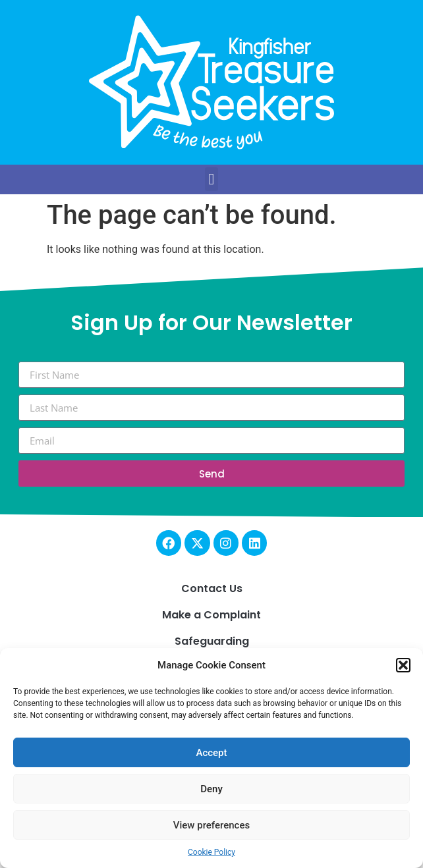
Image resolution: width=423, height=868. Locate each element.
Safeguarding (212, 641)
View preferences (211, 825)
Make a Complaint (211, 615)
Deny (211, 789)
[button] (403, 665)
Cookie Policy (211, 852)
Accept (211, 753)
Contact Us (212, 588)
